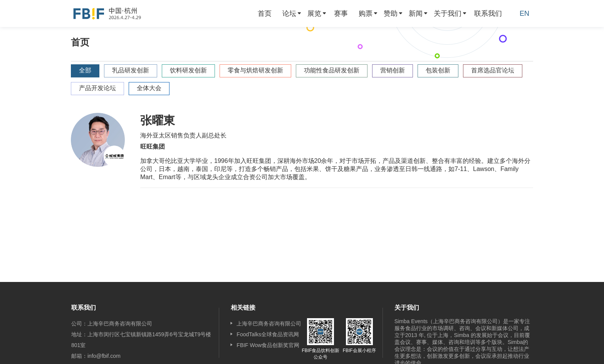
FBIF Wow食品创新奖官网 (268, 345)
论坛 (289, 13)
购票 (366, 13)
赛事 (341, 13)
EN (524, 13)
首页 (265, 13)
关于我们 (448, 13)
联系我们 (488, 13)
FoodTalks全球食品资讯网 (268, 334)
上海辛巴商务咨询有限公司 (269, 324)
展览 (314, 13)
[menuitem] (265, 13)
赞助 (391, 13)
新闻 (416, 13)
